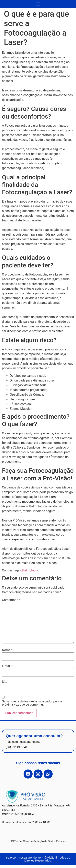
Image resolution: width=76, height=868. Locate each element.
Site (5, 682)
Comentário (11, 600)
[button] (38, 4)
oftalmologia (29, 570)
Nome (7, 650)
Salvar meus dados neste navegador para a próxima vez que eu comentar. (32, 703)
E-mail (7, 666)
